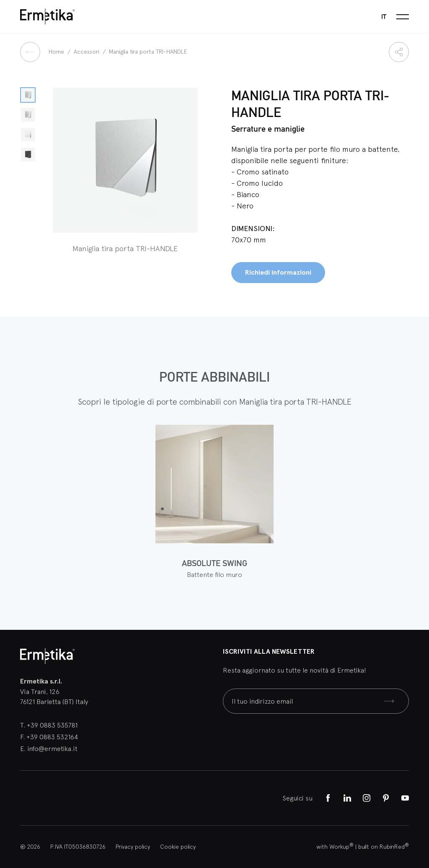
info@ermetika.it (52, 748)
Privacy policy (133, 847)
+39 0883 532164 (52, 737)
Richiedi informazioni (278, 272)
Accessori (87, 52)
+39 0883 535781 (52, 725)
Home (57, 52)
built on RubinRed (384, 847)
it (384, 17)
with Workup (335, 847)
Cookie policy (178, 847)
